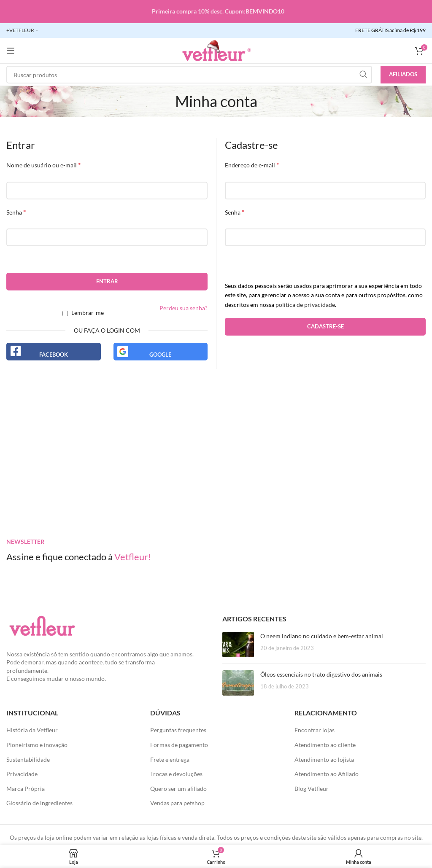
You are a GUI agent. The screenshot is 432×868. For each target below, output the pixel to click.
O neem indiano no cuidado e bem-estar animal (322, 636)
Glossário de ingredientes (39, 803)
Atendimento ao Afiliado (327, 774)
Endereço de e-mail (252, 165)
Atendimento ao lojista (324, 759)
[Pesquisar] (189, 75)
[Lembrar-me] (65, 313)
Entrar (107, 281)
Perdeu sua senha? (184, 308)
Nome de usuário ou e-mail (43, 165)
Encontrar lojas (315, 730)
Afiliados (403, 74)
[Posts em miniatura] (238, 645)
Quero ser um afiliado (178, 789)
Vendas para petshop (177, 803)
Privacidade (22, 774)
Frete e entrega (170, 759)
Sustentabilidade (28, 759)
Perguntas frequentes (178, 730)
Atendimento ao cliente (325, 745)
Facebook (54, 355)
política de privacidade (305, 305)
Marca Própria (26, 789)
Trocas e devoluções (176, 774)
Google (160, 355)
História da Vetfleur (32, 730)
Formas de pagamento (179, 745)
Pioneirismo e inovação (37, 745)
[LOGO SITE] (216, 50)
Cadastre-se (325, 326)
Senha (16, 212)
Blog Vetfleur (312, 789)
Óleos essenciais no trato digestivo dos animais (321, 674)
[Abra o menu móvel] (11, 51)
